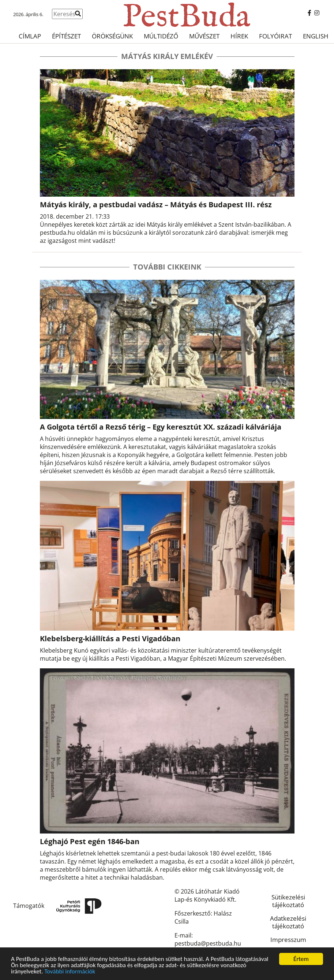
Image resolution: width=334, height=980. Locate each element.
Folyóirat (275, 36)
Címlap (30, 36)
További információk (70, 972)
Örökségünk (112, 36)
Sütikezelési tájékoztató (288, 901)
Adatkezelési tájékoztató (288, 922)
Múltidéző (161, 36)
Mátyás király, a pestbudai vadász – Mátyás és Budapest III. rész (156, 205)
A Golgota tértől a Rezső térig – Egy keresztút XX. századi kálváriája (161, 427)
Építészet (66, 36)
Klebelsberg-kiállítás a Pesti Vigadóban (110, 639)
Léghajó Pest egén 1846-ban (90, 841)
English (316, 36)
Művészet (204, 36)
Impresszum (288, 940)
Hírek (239, 36)
